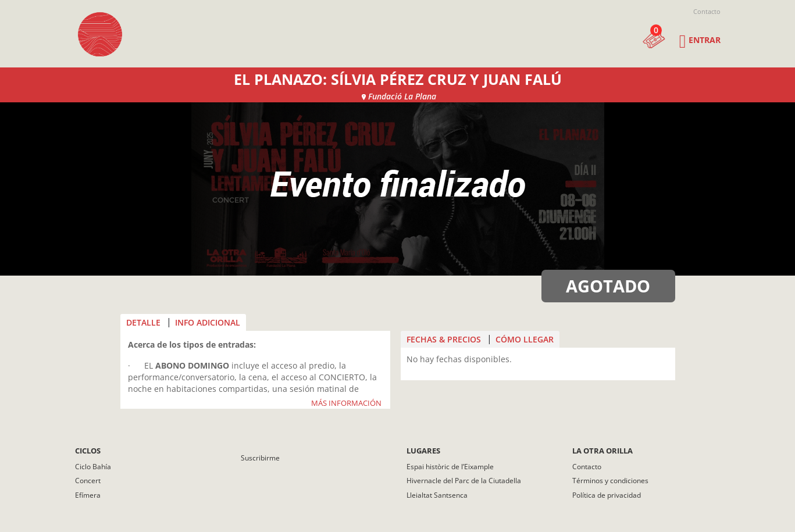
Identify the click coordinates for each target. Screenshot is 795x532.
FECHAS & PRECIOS (444, 339)
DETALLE (143, 322)
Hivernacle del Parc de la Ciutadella (464, 481)
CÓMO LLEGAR (525, 339)
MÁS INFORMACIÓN (346, 404)
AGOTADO (608, 286)
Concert (88, 481)
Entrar (705, 40)
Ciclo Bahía (93, 467)
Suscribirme (260, 458)
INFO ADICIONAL (208, 322)
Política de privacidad (607, 495)
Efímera (88, 495)
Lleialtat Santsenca (437, 495)
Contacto (707, 11)
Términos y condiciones (610, 481)
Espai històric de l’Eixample (450, 467)
